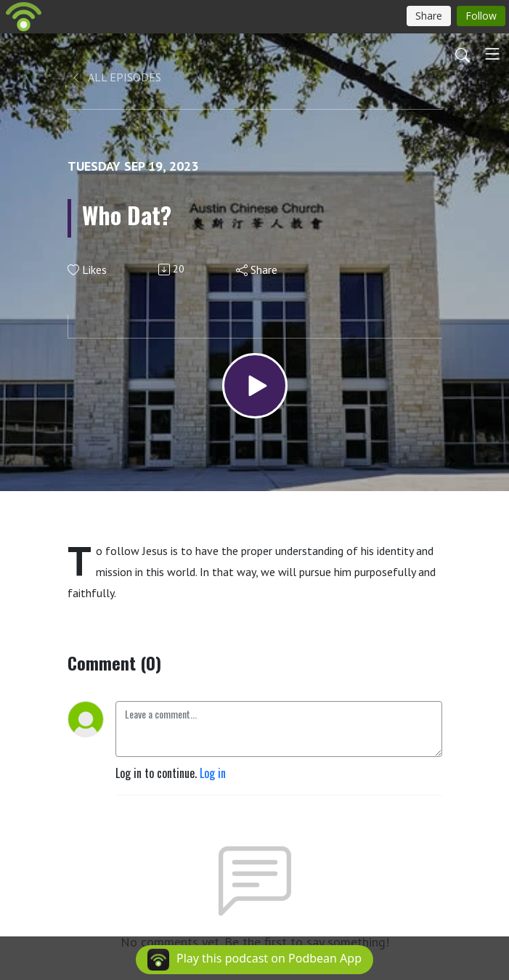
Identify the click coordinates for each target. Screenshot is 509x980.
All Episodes (116, 77)
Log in (213, 773)
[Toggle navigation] (492, 54)
